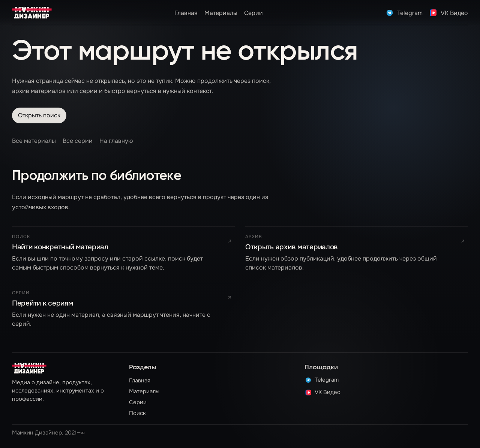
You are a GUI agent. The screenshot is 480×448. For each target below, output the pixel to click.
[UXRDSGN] (32, 13)
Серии (253, 13)
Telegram (322, 380)
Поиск (137, 413)
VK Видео (322, 393)
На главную (116, 141)
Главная (186, 13)
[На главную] (29, 369)
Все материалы (34, 141)
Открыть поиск (39, 115)
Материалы (221, 13)
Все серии (78, 141)
